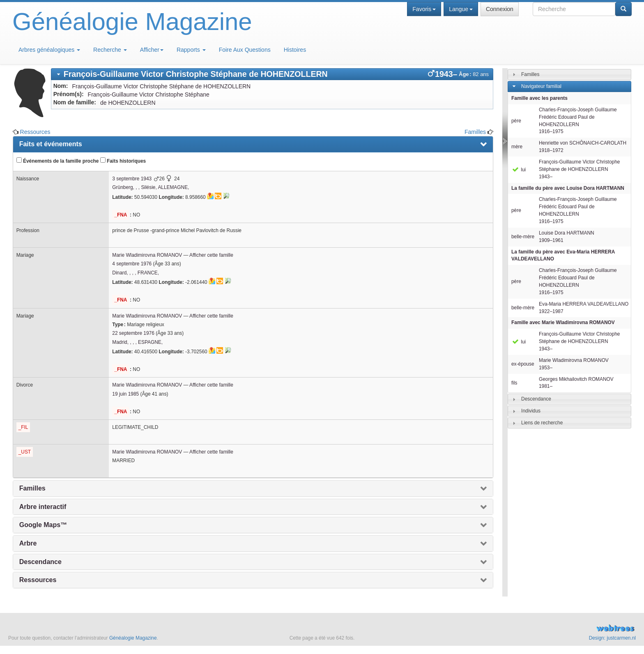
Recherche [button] (110, 50)
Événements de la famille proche (58, 161)
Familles (475, 132)
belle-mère (523, 237)
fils (514, 383)
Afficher (152, 50)
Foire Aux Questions (245, 50)
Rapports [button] (191, 50)
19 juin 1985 (125, 394)
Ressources (35, 132)
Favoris (424, 9)
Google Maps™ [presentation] (43, 525)
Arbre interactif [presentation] (43, 507)
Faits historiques (123, 161)
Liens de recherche (542, 423)
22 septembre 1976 (133, 333)
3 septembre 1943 (132, 179)
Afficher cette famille (211, 255)
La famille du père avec (568, 188)
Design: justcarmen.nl (612, 638)
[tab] (272, 74)
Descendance (536, 399)
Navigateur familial (541, 86)
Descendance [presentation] (40, 562)
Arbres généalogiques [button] (49, 50)
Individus (531, 411)
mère (517, 147)
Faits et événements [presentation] (51, 144)
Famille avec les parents (539, 98)
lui (519, 170)
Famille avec (563, 322)
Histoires (295, 50)
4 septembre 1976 (132, 264)
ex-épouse (523, 364)
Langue (461, 9)
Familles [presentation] (32, 488)
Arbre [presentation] (28, 543)
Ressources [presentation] (38, 580)
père (516, 121)
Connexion (500, 9)
